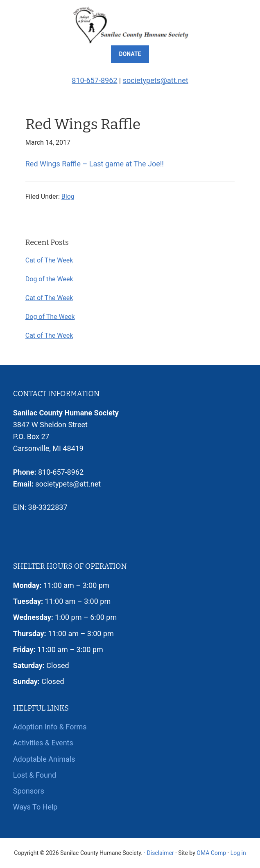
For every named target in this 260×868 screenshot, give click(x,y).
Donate (130, 54)
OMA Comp (211, 853)
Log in (238, 853)
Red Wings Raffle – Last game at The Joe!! (95, 164)
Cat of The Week (49, 260)
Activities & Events (43, 743)
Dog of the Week (49, 279)
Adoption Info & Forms (50, 727)
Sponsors (29, 791)
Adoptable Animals (44, 759)
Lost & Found (35, 775)
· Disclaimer (159, 853)
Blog (68, 196)
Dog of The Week (50, 317)
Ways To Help (35, 807)
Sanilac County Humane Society (130, 25)
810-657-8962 (94, 80)
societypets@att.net (156, 80)
